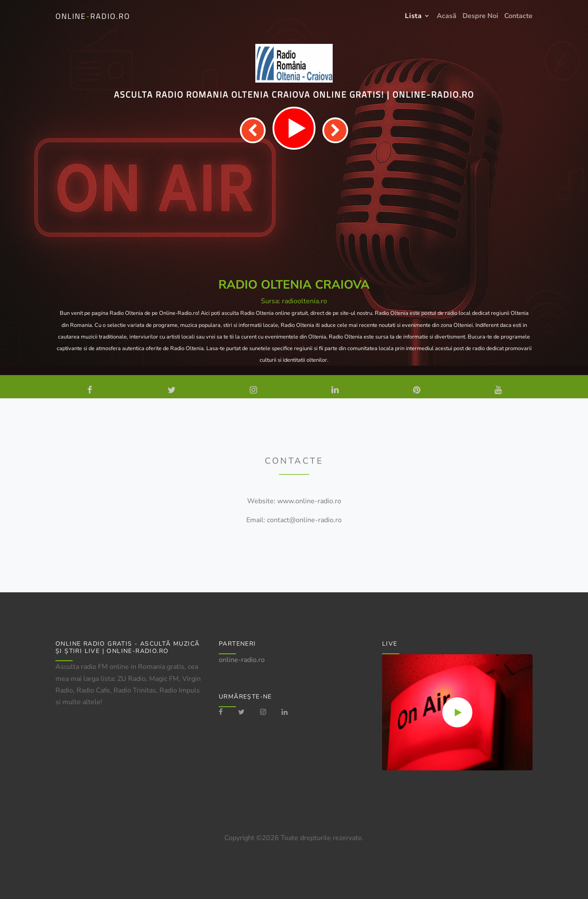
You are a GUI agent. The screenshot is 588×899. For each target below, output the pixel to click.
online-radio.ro (242, 660)
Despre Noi (480, 16)
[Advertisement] (294, 214)
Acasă (447, 16)
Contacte (518, 16)
